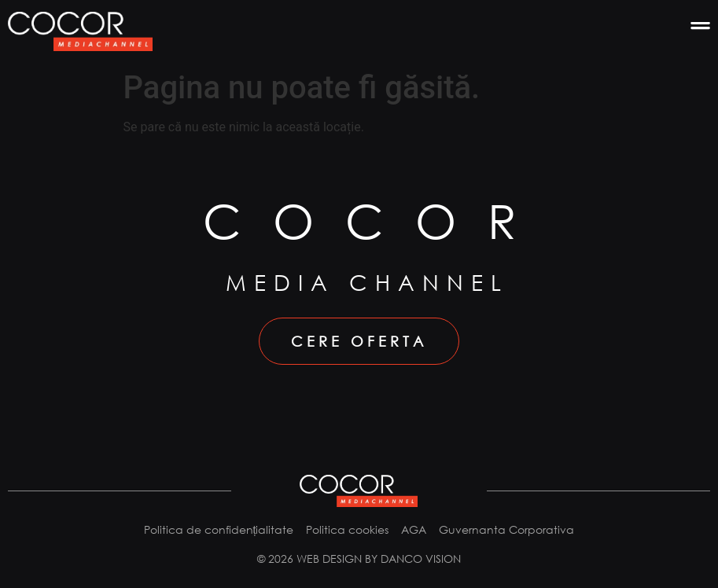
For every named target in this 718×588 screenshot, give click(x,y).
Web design (329, 559)
